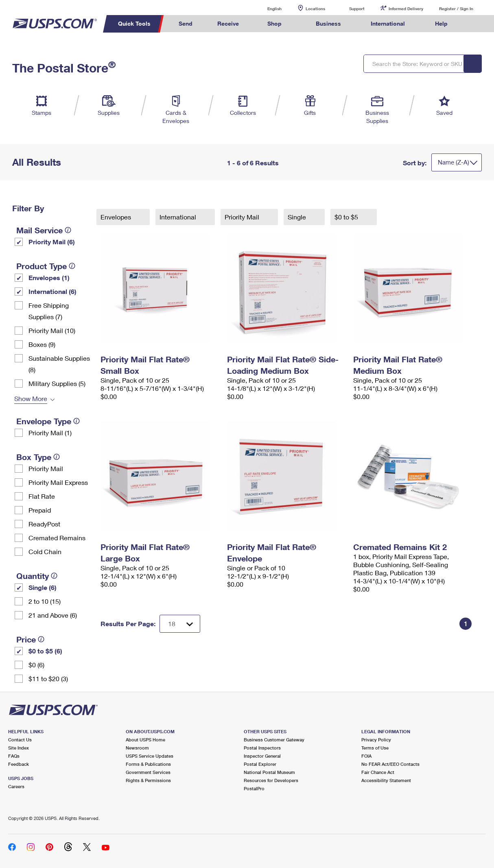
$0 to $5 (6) (45, 651)
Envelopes (117, 217)
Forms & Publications (148, 764)
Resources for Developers (271, 780)
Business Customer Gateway (274, 740)
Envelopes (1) (49, 277)
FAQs (14, 756)
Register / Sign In (456, 9)
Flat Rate (42, 496)
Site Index (19, 748)
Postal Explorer (260, 764)
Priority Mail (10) (52, 330)
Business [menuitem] (328, 23)
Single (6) (43, 587)
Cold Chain (45, 551)
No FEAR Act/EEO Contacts (390, 764)
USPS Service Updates (150, 756)
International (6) (52, 291)
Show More (31, 398)
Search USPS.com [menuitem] (475, 24)
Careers (16, 786)
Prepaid (40, 510)
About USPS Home (145, 740)
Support (357, 9)
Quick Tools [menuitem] (134, 23)
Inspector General (262, 756)
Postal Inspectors (262, 748)
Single (298, 217)
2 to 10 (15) (45, 601)
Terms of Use (375, 748)
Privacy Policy (376, 740)
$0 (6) (36, 665)
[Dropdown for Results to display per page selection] (180, 624)
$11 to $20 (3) (48, 678)
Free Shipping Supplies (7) (49, 311)
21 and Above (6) (53, 615)
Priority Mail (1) (50, 433)
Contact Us (20, 740)
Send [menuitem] (186, 23)
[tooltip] (68, 230)
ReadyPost (44, 524)
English (266, 8)
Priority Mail (46, 468)
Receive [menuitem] (228, 23)
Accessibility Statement (386, 780)
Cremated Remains (57, 538)
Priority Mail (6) (52, 242)
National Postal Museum (269, 772)
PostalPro (254, 788)
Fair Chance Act (378, 772)
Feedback (19, 764)
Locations (315, 9)
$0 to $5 (347, 217)
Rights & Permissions (148, 780)
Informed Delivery (406, 9)
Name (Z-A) (454, 162)
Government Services (148, 772)
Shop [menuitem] (274, 23)
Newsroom (137, 748)
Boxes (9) (42, 344)
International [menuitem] (388, 23)
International (179, 217)
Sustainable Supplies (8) (59, 364)
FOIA (366, 756)
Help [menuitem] (441, 23)
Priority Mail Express (58, 482)
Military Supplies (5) (57, 383)
